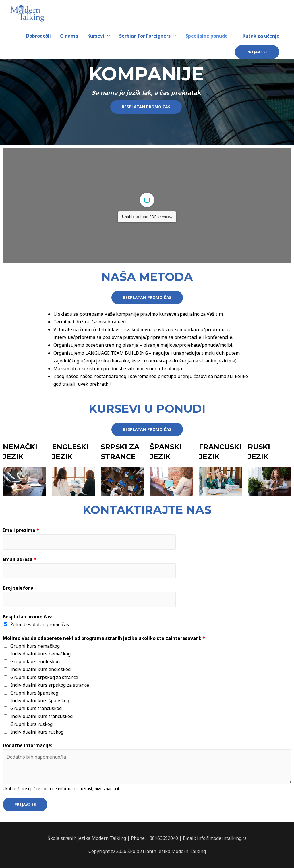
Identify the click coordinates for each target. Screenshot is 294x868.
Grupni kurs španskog (34, 693)
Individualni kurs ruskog (37, 732)
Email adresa (20, 559)
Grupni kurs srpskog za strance (44, 677)
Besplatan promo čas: (28, 617)
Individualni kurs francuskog (41, 716)
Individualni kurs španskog (40, 701)
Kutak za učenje (261, 36)
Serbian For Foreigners (145, 36)
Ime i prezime (21, 530)
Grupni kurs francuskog (36, 708)
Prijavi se (25, 804)
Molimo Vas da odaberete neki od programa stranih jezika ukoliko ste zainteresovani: (104, 638)
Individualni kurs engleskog (40, 669)
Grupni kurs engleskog (35, 661)
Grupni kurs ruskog (31, 724)
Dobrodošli (38, 36)
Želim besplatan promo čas (40, 624)
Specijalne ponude (207, 36)
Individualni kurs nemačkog (40, 654)
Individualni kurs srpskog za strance (50, 685)
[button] (146, 107)
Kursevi (96, 36)
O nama (69, 36)
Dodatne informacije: (28, 745)
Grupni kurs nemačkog (35, 646)
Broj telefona (20, 588)
